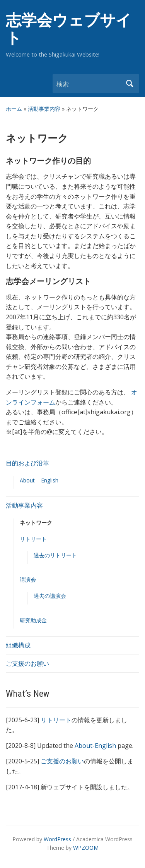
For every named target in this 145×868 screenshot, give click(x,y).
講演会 (28, 580)
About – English (39, 480)
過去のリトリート (55, 555)
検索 (130, 84)
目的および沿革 (27, 463)
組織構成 (18, 645)
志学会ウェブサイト (69, 29)
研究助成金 (33, 620)
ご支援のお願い (27, 663)
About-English (95, 746)
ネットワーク (36, 523)
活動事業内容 (44, 109)
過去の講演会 (50, 596)
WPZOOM (86, 848)
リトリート (33, 539)
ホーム (14, 109)
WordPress (57, 839)
